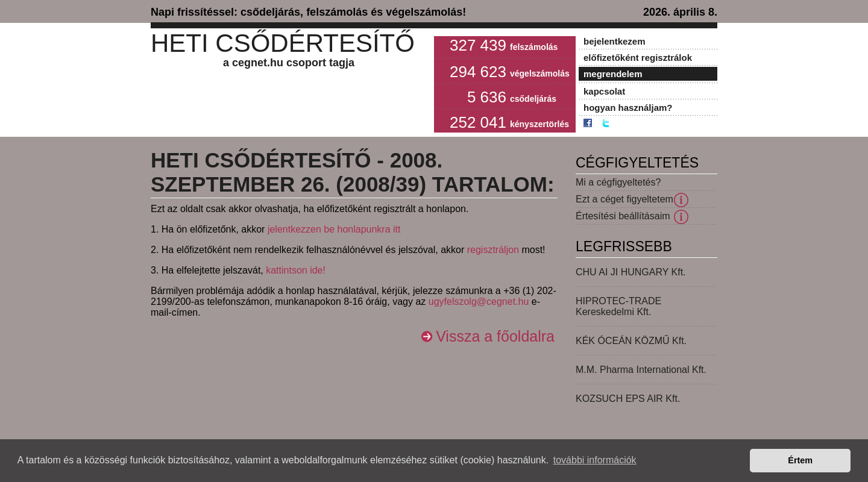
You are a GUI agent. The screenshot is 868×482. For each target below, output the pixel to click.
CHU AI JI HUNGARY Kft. (631, 272)
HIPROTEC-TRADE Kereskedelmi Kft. (618, 306)
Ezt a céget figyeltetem (624, 199)
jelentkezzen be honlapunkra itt (334, 229)
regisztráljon (493, 250)
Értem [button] (800, 460)
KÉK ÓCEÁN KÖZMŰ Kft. (631, 341)
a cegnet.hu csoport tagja (289, 63)
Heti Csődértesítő (283, 43)
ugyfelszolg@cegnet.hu (479, 302)
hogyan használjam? (628, 108)
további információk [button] (595, 460)
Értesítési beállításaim (623, 216)
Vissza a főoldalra (495, 336)
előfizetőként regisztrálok (638, 58)
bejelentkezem (615, 41)
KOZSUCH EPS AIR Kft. (628, 399)
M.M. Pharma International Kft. (641, 370)
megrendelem (613, 74)
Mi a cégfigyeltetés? (618, 182)
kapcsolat (604, 91)
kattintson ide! (296, 270)
